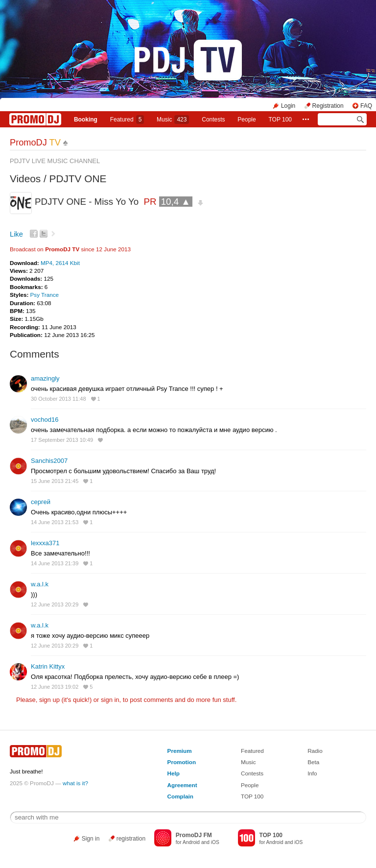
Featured (127, 120)
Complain (180, 796)
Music (173, 120)
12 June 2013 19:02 (55, 687)
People (247, 120)
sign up (49, 700)
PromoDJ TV (62, 249)
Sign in (91, 839)
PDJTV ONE (78, 179)
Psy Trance (45, 295)
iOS (215, 842)
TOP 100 (280, 120)
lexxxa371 (45, 543)
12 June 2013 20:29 (55, 604)
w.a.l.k (40, 584)
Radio (315, 751)
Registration (328, 106)
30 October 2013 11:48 (59, 399)
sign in (110, 700)
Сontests (213, 120)
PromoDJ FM (194, 835)
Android (191, 842)
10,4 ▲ (176, 202)
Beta (313, 762)
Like (16, 234)
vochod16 (45, 420)
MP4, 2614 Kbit (60, 263)
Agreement (182, 785)
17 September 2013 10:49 (62, 440)
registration (131, 839)
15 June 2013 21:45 (55, 481)
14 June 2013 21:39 (55, 563)
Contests (252, 773)
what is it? (75, 783)
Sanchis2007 (49, 461)
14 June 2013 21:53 (55, 522)
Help (174, 773)
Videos (25, 179)
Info (312, 773)
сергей (41, 502)
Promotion (182, 762)
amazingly (45, 378)
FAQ (366, 106)
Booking (86, 120)
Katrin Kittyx (48, 666)
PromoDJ (35, 143)
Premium (180, 751)
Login (288, 106)
